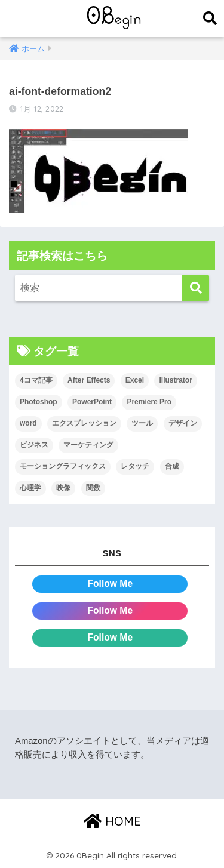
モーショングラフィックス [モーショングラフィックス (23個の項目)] (63, 466)
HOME (112, 821)
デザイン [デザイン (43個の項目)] (183, 423)
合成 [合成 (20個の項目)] (172, 466)
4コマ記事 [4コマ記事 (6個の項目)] (36, 380)
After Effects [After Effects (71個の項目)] (89, 380)
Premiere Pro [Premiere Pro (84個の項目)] (149, 402)
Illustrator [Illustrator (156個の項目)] (175, 380)
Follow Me (110, 584)
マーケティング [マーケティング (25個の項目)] (88, 445)
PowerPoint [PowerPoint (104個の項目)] (92, 402)
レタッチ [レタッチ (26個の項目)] (135, 466)
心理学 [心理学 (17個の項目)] (30, 488)
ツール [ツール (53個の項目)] (142, 423)
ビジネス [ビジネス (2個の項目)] (34, 445)
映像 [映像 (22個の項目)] (63, 488)
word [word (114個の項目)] (28, 423)
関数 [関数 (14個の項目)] (93, 488)
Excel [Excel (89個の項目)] (135, 380)
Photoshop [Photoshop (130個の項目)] (39, 402)
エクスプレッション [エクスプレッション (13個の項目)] (84, 423)
